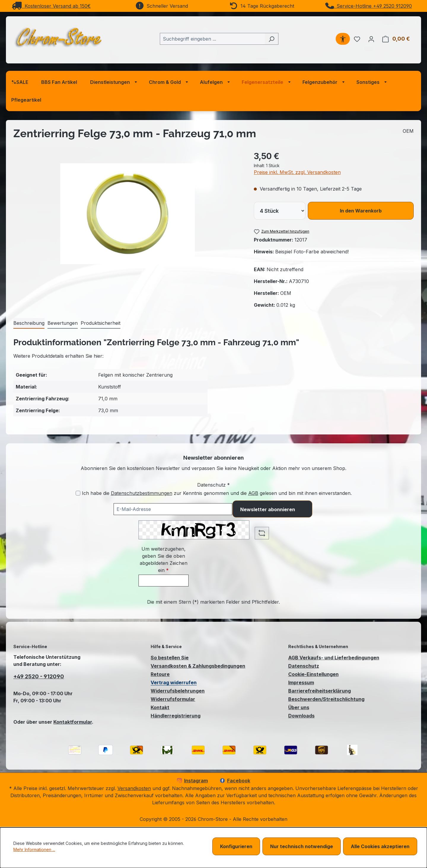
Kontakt (160, 707)
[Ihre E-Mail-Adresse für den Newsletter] (173, 509)
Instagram (192, 781)
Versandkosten (134, 788)
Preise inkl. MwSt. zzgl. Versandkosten (297, 172)
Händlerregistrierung (176, 716)
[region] (128, 214)
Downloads (301, 716)
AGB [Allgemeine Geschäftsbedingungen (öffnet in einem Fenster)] (253, 493)
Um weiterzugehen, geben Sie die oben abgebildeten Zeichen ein (164, 560)
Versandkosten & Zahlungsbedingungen (198, 666)
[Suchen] (271, 39)
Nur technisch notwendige (302, 846)
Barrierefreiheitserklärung (320, 691)
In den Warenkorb (361, 211)
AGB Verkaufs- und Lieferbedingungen (334, 658)
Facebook (235, 781)
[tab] (29, 323)
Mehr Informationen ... (34, 849)
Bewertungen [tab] (63, 323)
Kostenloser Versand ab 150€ (51, 6)
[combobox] (212, 39)
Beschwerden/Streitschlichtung (326, 699)
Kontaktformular (73, 722)
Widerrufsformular (173, 699)
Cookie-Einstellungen (313, 674)
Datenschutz (304, 666)
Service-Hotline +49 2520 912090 (369, 6)
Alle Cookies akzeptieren (380, 846)
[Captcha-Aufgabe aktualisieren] (262, 533)
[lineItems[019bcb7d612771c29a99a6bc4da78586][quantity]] (280, 211)
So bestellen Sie (170, 658)
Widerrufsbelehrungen (178, 691)
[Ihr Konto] (371, 39)
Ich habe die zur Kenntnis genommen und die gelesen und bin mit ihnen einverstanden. (217, 493)
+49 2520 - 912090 (39, 676)
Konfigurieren (236, 846)
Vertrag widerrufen (174, 682)
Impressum (301, 682)
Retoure (160, 674)
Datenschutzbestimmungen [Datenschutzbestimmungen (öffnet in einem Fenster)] (142, 493)
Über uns (299, 707)
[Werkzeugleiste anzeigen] (343, 39)
